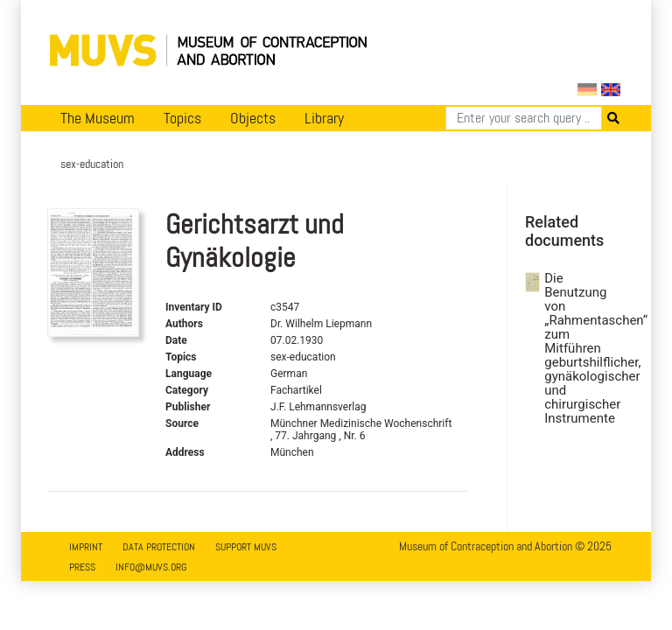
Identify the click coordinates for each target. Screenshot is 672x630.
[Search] (524, 118)
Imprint (86, 547)
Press (82, 567)
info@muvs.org (151, 567)
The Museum (98, 118)
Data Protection (159, 547)
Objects (253, 118)
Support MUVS (246, 547)
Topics (182, 118)
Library (324, 118)
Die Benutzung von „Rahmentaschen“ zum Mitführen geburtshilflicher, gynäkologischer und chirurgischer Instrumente (571, 348)
